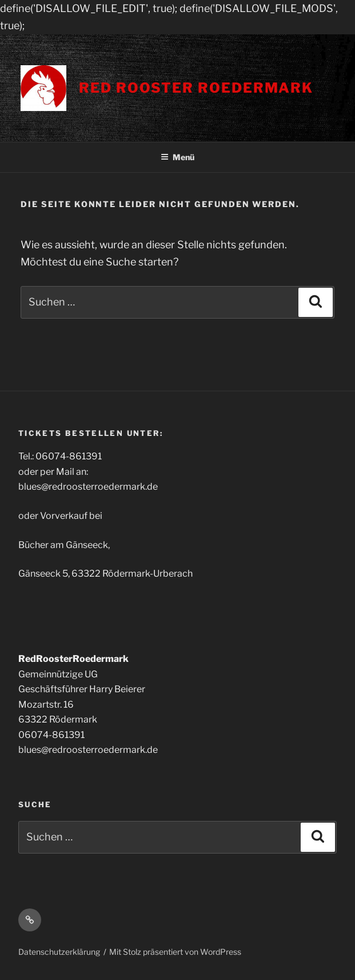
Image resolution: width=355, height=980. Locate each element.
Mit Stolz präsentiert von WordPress (175, 952)
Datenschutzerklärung (59, 952)
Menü (177, 157)
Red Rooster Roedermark (196, 88)
